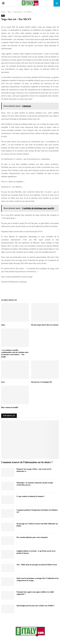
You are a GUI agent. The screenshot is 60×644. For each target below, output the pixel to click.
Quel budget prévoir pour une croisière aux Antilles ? (36, 606)
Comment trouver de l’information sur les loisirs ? (27, 462)
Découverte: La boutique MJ (42, 382)
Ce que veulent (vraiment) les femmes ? (31, 496)
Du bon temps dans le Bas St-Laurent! (45, 325)
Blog (3, 16)
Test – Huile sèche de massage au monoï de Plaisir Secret (37, 565)
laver (3, 382)
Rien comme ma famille (10, 407)
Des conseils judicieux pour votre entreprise (32, 537)
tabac (3, 325)
